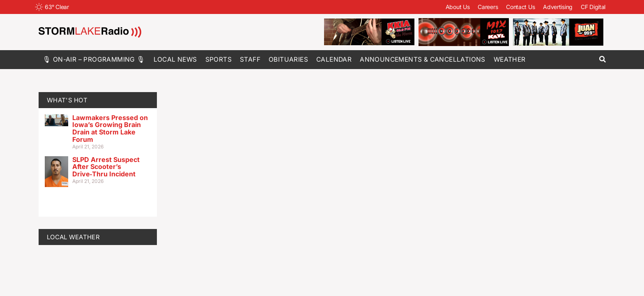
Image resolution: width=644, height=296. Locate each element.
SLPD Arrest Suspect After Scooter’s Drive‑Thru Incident (106, 167)
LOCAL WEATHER (73, 237)
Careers (488, 7)
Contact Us (520, 7)
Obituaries (288, 59)
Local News (175, 59)
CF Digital (593, 7)
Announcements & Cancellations (423, 59)
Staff (250, 59)
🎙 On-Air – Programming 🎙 (94, 59)
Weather (510, 59)
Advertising (558, 7)
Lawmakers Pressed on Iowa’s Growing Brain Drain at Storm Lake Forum (110, 128)
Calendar (334, 59)
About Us (458, 7)
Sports (218, 59)
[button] (602, 59)
